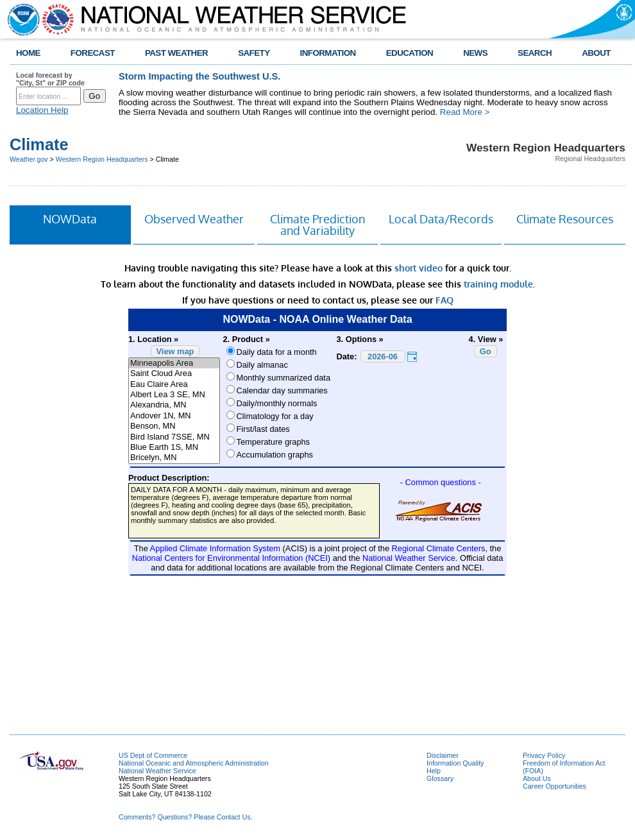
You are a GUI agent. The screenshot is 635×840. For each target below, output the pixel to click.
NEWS (475, 53)
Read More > (465, 112)
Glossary (440, 778)
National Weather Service (157, 771)
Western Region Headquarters (102, 159)
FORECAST (93, 53)
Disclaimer (443, 755)
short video (419, 268)
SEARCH (535, 53)
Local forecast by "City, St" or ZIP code (50, 79)
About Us (537, 778)
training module (498, 284)
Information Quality (455, 763)
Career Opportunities (555, 786)
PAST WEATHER (176, 53)
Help (434, 771)
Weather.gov (29, 159)
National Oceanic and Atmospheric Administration (193, 763)
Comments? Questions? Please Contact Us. (185, 817)
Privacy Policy (544, 755)
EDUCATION (410, 53)
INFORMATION (328, 53)
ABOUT (596, 53)
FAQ (444, 300)
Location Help (42, 110)
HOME (28, 53)
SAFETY (254, 53)
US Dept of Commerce (153, 755)
